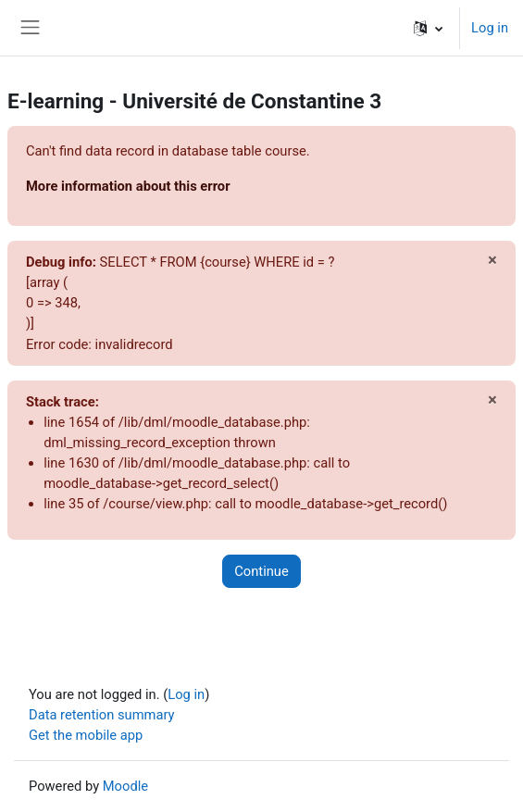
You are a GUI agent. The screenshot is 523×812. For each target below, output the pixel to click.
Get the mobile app (86, 735)
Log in (490, 28)
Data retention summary (102, 715)
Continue (261, 571)
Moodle (125, 786)
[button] (428, 28)
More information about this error (128, 186)
